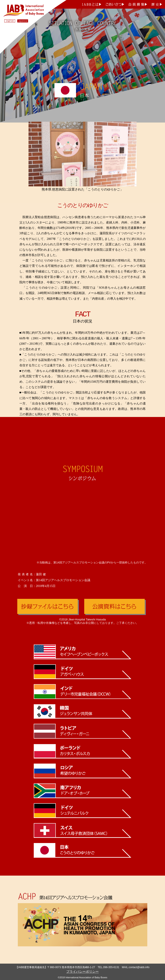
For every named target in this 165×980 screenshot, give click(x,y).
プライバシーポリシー (82, 971)
